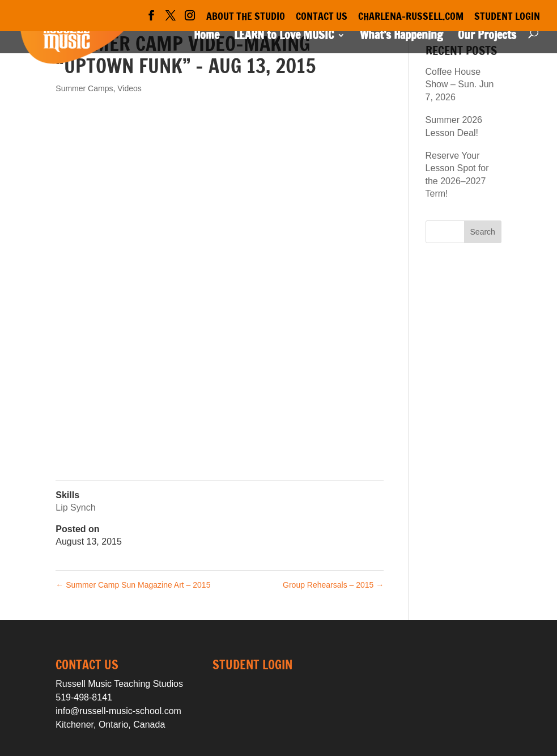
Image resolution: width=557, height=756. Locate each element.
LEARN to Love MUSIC (284, 37)
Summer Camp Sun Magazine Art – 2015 (133, 585)
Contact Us (322, 17)
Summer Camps (84, 88)
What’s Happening (401, 37)
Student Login (507, 17)
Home (207, 37)
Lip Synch (75, 507)
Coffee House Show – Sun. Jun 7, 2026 (460, 84)
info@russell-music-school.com (118, 711)
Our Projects (487, 37)
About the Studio (246, 17)
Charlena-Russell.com (411, 17)
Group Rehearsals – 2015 (333, 585)
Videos (129, 88)
